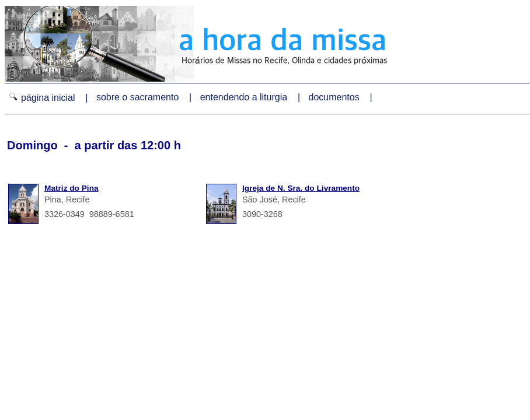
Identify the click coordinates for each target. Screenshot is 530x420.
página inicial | (49, 97)
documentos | (342, 97)
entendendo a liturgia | (252, 97)
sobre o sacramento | (145, 97)
